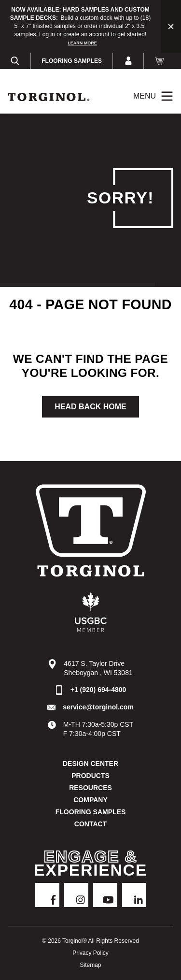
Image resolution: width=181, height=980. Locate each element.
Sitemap (90, 965)
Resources (90, 788)
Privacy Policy (90, 953)
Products (90, 776)
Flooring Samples (72, 61)
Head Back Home (90, 407)
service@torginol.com (98, 707)
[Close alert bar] (171, 26)
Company (90, 800)
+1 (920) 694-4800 (98, 690)
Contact (90, 824)
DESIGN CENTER (90, 764)
